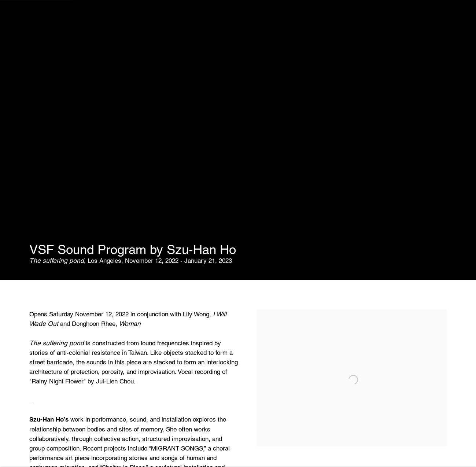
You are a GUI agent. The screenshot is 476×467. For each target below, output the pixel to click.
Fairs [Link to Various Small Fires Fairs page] (121, 16)
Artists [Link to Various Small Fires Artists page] (90, 16)
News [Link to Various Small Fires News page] (148, 16)
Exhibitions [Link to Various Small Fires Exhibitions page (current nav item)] (49, 16)
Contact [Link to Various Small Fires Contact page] (180, 16)
